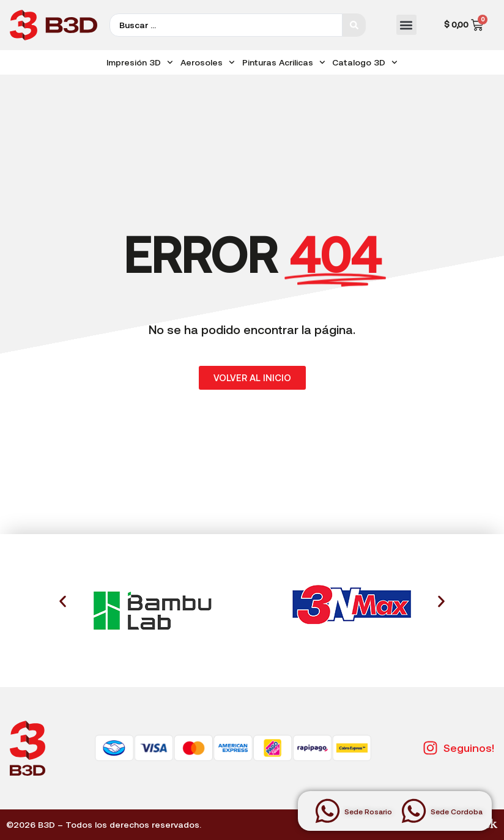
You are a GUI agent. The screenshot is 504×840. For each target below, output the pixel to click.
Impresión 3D (140, 62)
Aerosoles (208, 62)
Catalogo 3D (365, 62)
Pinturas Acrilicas (284, 62)
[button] (406, 25)
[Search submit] (354, 25)
